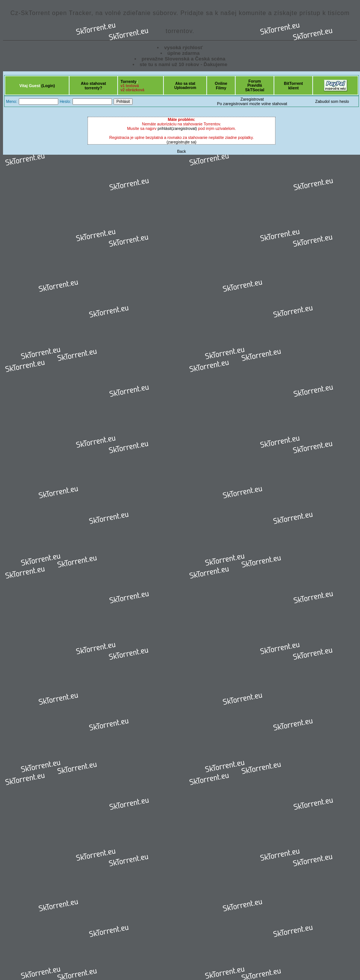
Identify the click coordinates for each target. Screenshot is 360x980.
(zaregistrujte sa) (181, 142)
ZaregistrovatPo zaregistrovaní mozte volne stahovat (252, 101)
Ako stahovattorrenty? (93, 86)
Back (182, 151)
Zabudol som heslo (332, 101)
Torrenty (129, 81)
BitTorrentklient (293, 86)
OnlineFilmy (221, 86)
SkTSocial (255, 90)
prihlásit (164, 128)
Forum (255, 81)
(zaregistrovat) (184, 128)
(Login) (48, 86)
